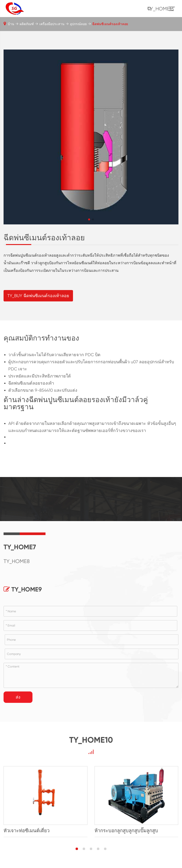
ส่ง (18, 697)
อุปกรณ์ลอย (78, 24)
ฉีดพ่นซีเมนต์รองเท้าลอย (110, 24)
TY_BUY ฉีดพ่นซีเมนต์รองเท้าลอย (38, 296)
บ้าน (11, 24)
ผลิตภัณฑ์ (27, 24)
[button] (89, 219)
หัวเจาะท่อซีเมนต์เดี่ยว (27, 831)
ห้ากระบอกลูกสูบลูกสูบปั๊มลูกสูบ (126, 831)
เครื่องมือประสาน (52, 24)
